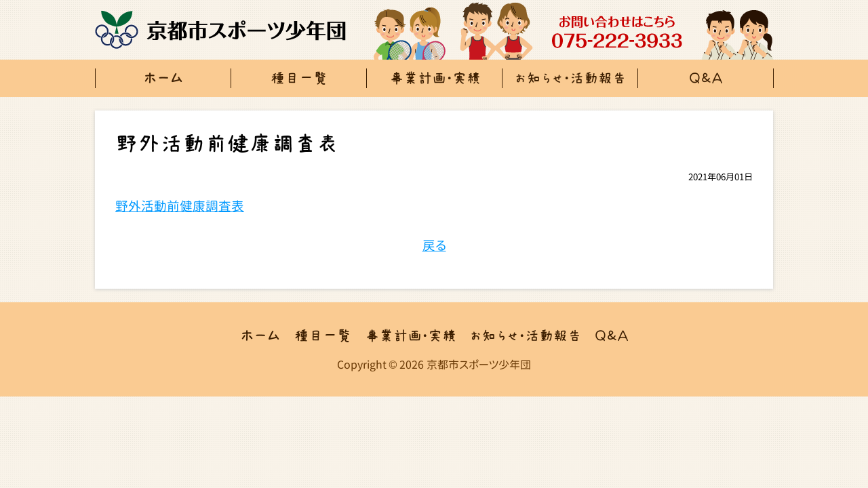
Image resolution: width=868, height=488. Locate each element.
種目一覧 (299, 78)
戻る (434, 245)
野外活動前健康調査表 (180, 206)
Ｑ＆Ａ (706, 78)
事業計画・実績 (435, 78)
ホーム (163, 78)
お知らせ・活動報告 (571, 78)
